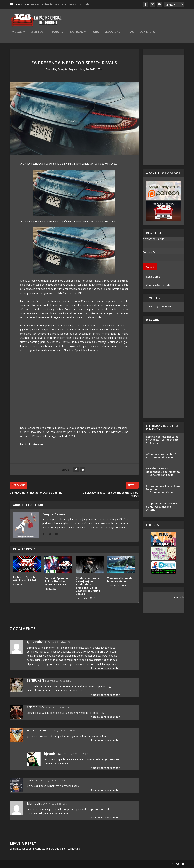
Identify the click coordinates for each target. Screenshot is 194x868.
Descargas (112, 32)
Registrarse (153, 277)
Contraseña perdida (158, 285)
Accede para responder (105, 668)
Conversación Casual (162, 458)
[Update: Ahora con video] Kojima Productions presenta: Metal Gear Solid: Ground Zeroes (89, 586)
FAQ (132, 32)
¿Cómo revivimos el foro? (161, 454)
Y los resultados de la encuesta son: (120, 580)
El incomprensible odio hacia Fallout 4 (163, 488)
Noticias (76, 32)
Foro (95, 32)
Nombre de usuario (154, 239)
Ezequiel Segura (68, 70)
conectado (42, 849)
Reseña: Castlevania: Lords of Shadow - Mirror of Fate (162, 438)
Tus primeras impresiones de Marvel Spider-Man (162, 505)
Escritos (37, 32)
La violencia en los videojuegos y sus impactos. (163, 470)
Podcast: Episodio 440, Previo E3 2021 (25, 579)
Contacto (147, 32)
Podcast (58, 32)
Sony (152, 510)
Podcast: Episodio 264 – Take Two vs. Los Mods (60, 4)
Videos (17, 32)
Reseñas (154, 443)
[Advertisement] (164, 110)
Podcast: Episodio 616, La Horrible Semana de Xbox (56, 581)
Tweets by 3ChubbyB (159, 307)
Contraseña (149, 252)
